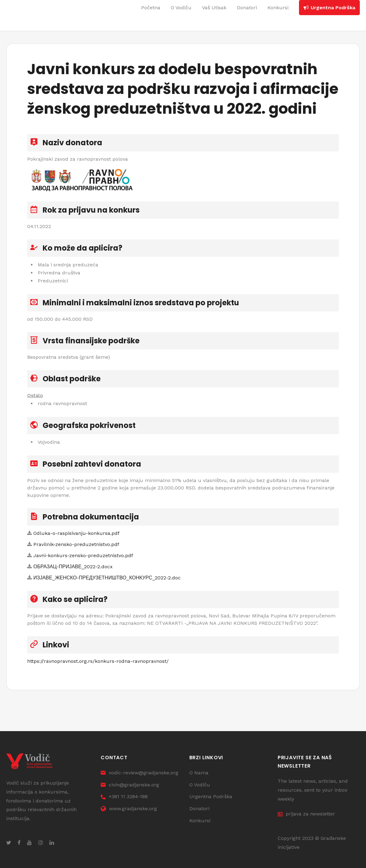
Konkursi (200, 821)
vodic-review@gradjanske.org (139, 773)
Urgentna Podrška (211, 796)
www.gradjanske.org (129, 809)
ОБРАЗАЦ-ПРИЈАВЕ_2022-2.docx (73, 567)
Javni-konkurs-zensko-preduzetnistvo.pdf (83, 555)
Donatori (199, 809)
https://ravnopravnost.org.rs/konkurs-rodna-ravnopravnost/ (98, 661)
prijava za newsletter (306, 814)
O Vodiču (200, 785)
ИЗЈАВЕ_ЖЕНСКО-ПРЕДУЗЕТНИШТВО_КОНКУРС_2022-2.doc (107, 578)
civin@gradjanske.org (130, 785)
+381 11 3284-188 (124, 796)
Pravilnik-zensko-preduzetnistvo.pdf (76, 544)
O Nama (199, 773)
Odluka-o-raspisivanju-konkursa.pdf (76, 533)
